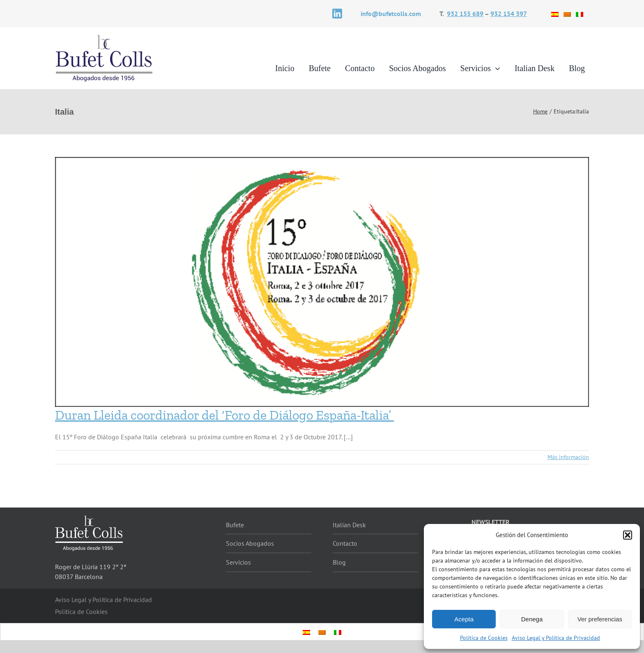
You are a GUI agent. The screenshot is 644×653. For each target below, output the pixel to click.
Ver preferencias (600, 619)
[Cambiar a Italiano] (580, 14)
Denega (532, 619)
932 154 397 (509, 14)
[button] (628, 535)
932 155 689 (465, 14)
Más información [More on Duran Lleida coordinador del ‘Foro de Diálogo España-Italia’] (568, 457)
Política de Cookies (484, 638)
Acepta (464, 619)
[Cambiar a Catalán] (567, 14)
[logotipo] (104, 37)
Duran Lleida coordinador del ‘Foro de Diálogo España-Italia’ (224, 415)
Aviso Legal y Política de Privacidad (556, 638)
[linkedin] (337, 14)
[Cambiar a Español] (555, 14)
